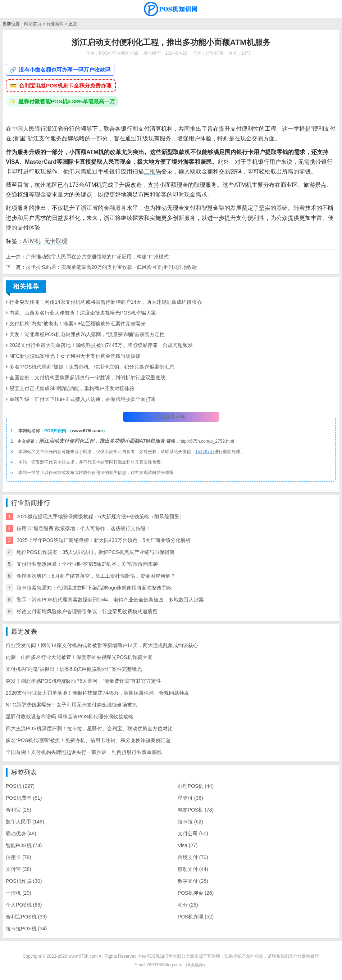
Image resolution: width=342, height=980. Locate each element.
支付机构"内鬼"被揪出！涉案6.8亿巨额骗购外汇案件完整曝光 (77, 324)
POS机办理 (196, 917)
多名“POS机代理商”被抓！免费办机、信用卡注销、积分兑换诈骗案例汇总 (92, 367)
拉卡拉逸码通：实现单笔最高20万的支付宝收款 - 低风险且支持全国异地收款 (111, 267)
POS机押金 (196, 893)
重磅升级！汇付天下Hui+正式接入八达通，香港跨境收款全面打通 (83, 399)
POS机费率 (24, 798)
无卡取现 (56, 241)
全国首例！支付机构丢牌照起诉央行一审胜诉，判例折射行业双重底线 (87, 378)
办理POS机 (196, 786)
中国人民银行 (29, 129)
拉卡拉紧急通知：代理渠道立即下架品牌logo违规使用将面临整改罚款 (94, 588)
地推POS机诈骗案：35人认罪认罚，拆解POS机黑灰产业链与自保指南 (95, 552)
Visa (188, 845)
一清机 (19, 893)
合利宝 (19, 810)
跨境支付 (193, 857)
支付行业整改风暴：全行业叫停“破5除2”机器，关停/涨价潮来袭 (87, 564)
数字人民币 (25, 822)
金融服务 (115, 208)
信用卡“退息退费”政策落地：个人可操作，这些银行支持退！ (84, 528)
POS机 (20, 786)
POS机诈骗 (24, 881)
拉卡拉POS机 (26, 929)
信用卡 (19, 857)
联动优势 (21, 834)
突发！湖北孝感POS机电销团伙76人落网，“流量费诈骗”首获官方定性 (87, 334)
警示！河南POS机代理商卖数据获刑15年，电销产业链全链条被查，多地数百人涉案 (110, 600)
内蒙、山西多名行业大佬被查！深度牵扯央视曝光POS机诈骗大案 (83, 313)
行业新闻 (55, 24)
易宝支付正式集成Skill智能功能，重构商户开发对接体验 (72, 388)
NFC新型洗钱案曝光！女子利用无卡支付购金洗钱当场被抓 (75, 356)
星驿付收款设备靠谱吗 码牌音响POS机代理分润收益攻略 (70, 717)
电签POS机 (196, 810)
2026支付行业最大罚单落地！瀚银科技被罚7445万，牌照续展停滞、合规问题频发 (101, 345)
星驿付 (190, 798)
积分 (188, 905)
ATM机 (32, 241)
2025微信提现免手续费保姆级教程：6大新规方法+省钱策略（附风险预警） (101, 516)
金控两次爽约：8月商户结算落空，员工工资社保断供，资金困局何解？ (96, 576)
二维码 (152, 171)
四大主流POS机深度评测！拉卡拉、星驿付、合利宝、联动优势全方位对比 (89, 728)
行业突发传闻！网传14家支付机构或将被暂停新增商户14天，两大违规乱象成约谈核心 (106, 302)
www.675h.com (87, 431)
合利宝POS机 (26, 917)
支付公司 (193, 834)
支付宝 (19, 869)
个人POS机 (24, 905)
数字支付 (193, 881)
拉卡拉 (190, 822)
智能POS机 (24, 845)
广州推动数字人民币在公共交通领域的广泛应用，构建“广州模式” (98, 257)
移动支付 (193, 869)
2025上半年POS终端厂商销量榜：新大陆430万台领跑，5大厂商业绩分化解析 (104, 540)
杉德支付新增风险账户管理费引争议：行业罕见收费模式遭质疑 (87, 611)
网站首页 (33, 24)
